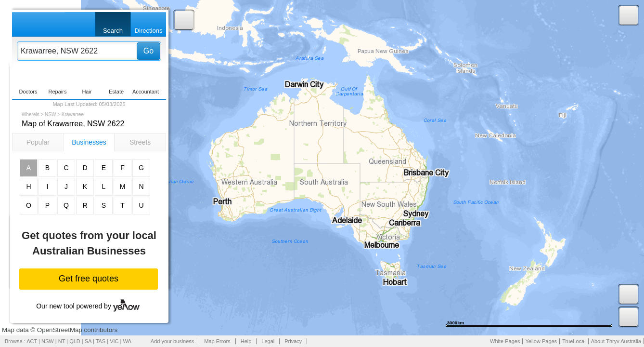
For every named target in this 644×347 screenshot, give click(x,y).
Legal (268, 341)
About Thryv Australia (616, 341)
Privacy (293, 341)
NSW (50, 114)
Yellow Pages (541, 341)
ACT (32, 341)
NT (62, 341)
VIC (114, 341)
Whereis (31, 114)
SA (88, 341)
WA (127, 341)
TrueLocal (574, 341)
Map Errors (217, 341)
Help (246, 341)
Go (148, 51)
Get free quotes (89, 279)
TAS (101, 341)
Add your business (173, 341)
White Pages (505, 341)
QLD (75, 341)
